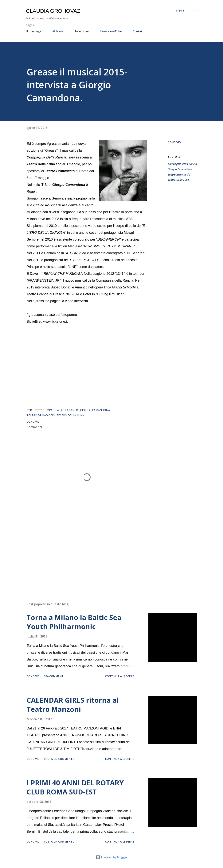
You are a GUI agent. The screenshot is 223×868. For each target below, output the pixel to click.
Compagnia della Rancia (182, 164)
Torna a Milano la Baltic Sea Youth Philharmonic (74, 622)
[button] (144, 394)
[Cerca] (180, 11)
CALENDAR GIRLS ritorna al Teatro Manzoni (73, 705)
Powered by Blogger (111, 857)
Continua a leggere (119, 676)
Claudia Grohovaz (53, 11)
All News (58, 31)
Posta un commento (59, 759)
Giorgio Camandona (180, 169)
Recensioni (82, 31)
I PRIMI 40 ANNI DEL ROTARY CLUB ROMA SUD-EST (75, 787)
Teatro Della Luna (178, 180)
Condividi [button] (175, 142)
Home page (33, 31)
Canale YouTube (111, 31)
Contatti (139, 31)
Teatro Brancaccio (179, 175)
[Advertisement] (87, 555)
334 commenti (54, 676)
